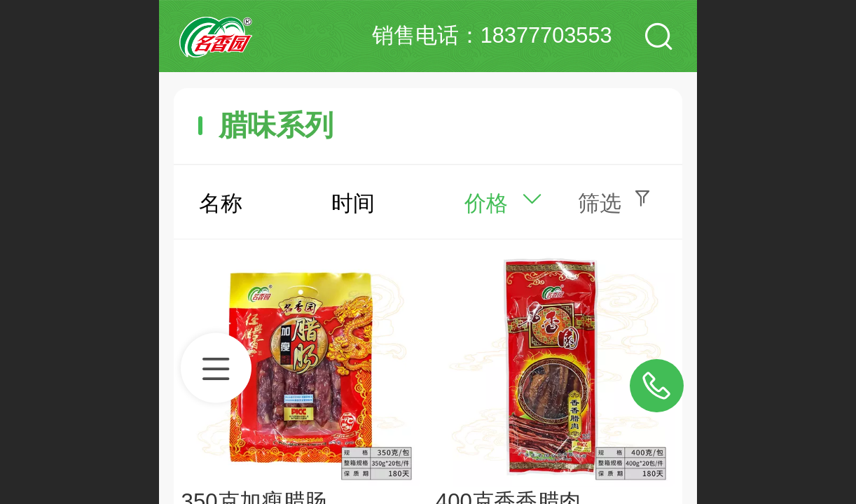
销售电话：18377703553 (492, 35)
